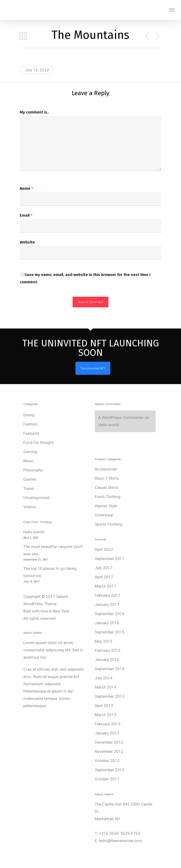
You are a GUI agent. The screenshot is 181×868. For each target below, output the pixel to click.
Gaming (30, 452)
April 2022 (104, 549)
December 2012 (109, 742)
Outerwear (104, 515)
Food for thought (39, 442)
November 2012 (109, 751)
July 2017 (104, 568)
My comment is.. (34, 112)
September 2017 (110, 559)
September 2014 (110, 669)
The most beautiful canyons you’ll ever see (53, 550)
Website (27, 242)
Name (27, 189)
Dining (29, 415)
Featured (31, 433)
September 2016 (110, 614)
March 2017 (105, 586)
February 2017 (108, 595)
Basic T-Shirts (107, 478)
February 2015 (108, 650)
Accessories (106, 469)
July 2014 (104, 678)
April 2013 (104, 706)
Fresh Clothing (108, 497)
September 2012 (110, 770)
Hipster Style (106, 506)
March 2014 (105, 687)
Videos (30, 507)
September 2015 (110, 632)
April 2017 (104, 577)
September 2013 (110, 696)
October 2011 (107, 779)
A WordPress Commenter (121, 418)
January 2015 (107, 660)
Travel (29, 488)
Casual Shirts (106, 487)
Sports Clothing (109, 524)
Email (26, 215)
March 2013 (105, 715)
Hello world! (34, 532)
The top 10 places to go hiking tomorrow (50, 572)
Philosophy (33, 470)
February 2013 (108, 724)
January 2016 (107, 623)
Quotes (30, 479)
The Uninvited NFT (93, 368)
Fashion (30, 424)
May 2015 (104, 641)
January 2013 (107, 733)
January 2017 (107, 604)
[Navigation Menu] (172, 10)
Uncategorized (36, 498)
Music (29, 461)
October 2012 (107, 761)
